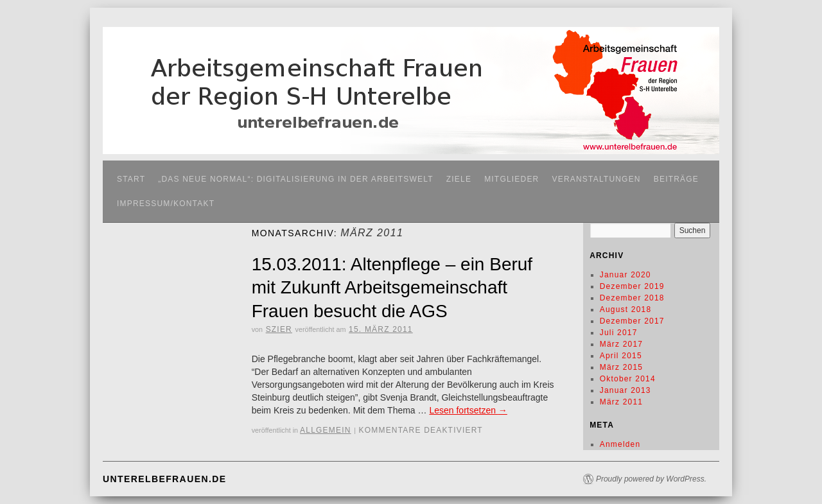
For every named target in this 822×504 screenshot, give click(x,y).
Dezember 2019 (632, 286)
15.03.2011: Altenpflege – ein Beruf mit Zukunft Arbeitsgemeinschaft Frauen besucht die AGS (392, 288)
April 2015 (621, 356)
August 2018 (626, 309)
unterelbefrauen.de (164, 479)
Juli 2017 (619, 333)
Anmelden (620, 444)
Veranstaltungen (596, 179)
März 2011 (622, 402)
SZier (279, 329)
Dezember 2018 (632, 298)
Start (131, 179)
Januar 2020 (625, 275)
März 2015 (622, 367)
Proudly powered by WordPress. (651, 479)
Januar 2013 (625, 390)
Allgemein (326, 430)
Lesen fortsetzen (468, 410)
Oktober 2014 (628, 379)
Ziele (459, 179)
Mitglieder (512, 179)
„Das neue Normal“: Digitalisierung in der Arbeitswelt (296, 179)
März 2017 (622, 344)
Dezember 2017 (632, 321)
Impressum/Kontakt (166, 204)
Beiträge (676, 179)
